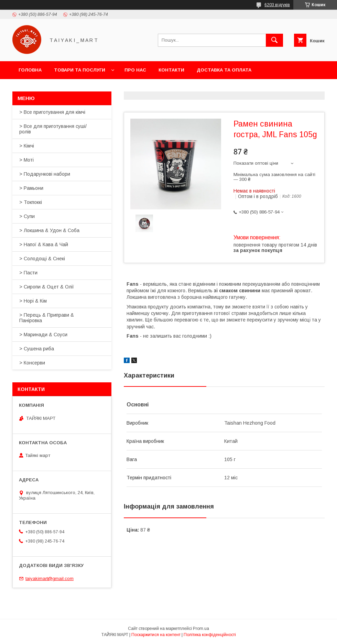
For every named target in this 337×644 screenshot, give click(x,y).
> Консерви (32, 363)
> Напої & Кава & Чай (44, 244)
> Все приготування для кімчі (52, 112)
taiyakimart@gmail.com (50, 578)
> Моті (26, 160)
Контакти (171, 70)
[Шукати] (274, 40)
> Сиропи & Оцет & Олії (47, 287)
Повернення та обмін (48, 88)
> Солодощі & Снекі (42, 259)
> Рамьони (31, 188)
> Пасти (28, 273)
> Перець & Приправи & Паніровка (47, 318)
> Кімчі (27, 146)
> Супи (27, 216)
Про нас (135, 70)
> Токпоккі (31, 202)
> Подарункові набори (45, 174)
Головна (30, 70)
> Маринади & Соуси (43, 335)
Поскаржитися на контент (156, 635)
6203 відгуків (277, 5)
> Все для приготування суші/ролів (53, 129)
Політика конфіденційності (210, 635)
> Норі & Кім (33, 301)
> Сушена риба (37, 349)
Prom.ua (201, 629)
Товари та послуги (80, 70)
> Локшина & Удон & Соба (49, 230)
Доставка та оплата (224, 70)
